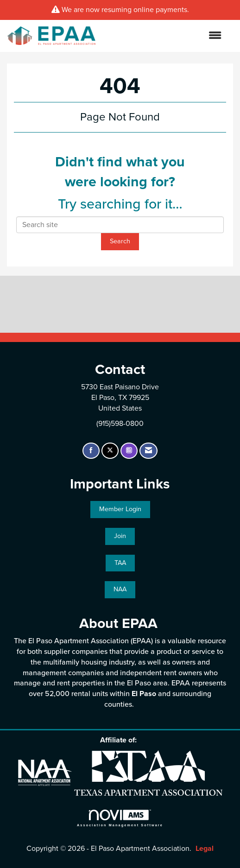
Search (120, 241)
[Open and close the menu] (163, 36)
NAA (120, 589)
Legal (205, 849)
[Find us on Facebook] (91, 451)
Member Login (120, 509)
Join (120, 536)
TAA (120, 563)
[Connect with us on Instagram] (129, 451)
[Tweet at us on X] (110, 451)
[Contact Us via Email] (148, 451)
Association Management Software (120, 818)
